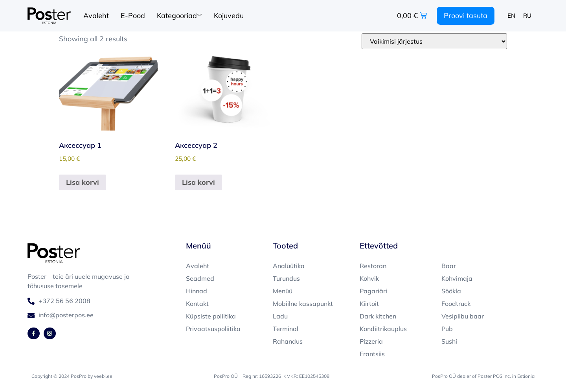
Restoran (373, 266)
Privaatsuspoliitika (213, 329)
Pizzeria (371, 341)
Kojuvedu (229, 16)
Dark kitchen (378, 316)
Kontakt (197, 304)
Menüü (283, 291)
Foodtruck (456, 304)
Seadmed (200, 278)
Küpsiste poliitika (211, 316)
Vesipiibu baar (463, 316)
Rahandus (288, 341)
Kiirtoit (369, 304)
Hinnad (197, 291)
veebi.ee (103, 376)
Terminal (286, 329)
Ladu (280, 316)
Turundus (286, 278)
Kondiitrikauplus (383, 329)
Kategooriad (179, 16)
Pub (447, 329)
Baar (449, 266)
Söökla (451, 291)
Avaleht (96, 16)
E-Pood (133, 16)
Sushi (449, 341)
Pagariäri (373, 291)
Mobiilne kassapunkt (303, 304)
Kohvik (369, 278)
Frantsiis (372, 354)
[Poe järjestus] (434, 41)
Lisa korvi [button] (83, 182)
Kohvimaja (457, 278)
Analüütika (289, 266)
